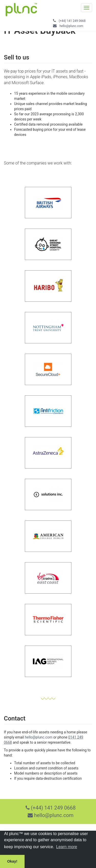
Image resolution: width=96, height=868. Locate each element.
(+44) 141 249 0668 (72, 21)
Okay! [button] (12, 861)
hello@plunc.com (71, 26)
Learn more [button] (67, 847)
